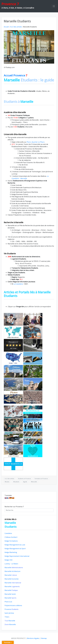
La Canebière (18, 284)
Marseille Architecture (12, 571)
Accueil (6, 27)
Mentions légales (33, 638)
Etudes (7, 482)
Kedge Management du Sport (15, 549)
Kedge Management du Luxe (15, 545)
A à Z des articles (16, 27)
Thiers (7, 617)
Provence (11, 609)
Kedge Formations (11, 541)
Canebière (8, 533)
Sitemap (44, 638)
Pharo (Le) (8, 602)
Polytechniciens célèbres (13, 605)
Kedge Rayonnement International (17, 556)
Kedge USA (8, 560)
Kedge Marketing (11, 552)
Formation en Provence (41, 479)
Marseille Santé (10, 594)
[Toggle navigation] (54, 6)
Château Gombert (11, 537)
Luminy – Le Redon (11, 564)
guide (25, 482)
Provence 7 (10, 4)
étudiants (17, 482)
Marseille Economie (12, 579)
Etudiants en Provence (24, 479)
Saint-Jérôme (9, 613)
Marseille (34, 482)
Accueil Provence (16, 75)
